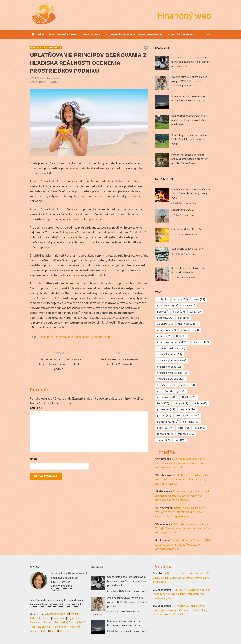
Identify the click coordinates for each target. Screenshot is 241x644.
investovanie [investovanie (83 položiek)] (167, 397)
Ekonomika (61, 623)
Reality (47, 618)
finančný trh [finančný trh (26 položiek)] (167, 385)
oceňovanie (65, 337)
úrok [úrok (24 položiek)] (180, 440)
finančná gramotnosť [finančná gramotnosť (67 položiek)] (172, 361)
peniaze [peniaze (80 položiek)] (200, 403)
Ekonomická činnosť (183, 210)
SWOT (82, 623)
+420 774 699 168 (61, 586)
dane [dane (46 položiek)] (184, 318)
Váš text (36, 407)
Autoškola (36, 618)
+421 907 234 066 (61, 582)
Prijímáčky (73, 618)
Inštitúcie (45, 35)
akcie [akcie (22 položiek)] (163, 300)
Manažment (59, 618)
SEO (50, 614)
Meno (33, 459)
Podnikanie (36, 623)
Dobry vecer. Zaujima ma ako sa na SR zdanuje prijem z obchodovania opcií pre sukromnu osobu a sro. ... (181, 578)
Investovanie (91, 35)
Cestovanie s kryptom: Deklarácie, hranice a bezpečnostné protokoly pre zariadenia (191, 62)
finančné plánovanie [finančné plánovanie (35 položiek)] (171, 379)
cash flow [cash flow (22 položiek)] (165, 318)
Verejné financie (150, 35)
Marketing (73, 627)
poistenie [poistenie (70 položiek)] (188, 410)
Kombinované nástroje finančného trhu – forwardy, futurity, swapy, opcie (191, 193)
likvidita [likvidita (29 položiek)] (189, 397)
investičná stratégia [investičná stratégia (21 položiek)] (171, 391)
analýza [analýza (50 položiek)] (181, 300)
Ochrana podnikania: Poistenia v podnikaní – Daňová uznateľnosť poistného (189, 120)
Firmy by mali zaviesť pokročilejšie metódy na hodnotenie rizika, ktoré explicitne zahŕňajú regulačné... (182, 594)
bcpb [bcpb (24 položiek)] (163, 312)
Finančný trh (67, 35)
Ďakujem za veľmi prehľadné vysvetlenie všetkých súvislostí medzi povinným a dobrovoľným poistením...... (183, 463)
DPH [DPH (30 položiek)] (181, 336)
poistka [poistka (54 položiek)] (164, 416)
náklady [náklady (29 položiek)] (181, 403)
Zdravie (73, 623)
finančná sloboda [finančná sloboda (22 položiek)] (170, 367)
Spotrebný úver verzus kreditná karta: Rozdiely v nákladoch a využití (189, 140)
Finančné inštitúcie (41, 600)
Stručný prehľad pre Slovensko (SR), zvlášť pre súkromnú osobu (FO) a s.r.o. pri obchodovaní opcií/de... (183, 545)
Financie (38, 78)
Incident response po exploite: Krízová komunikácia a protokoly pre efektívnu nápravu (190, 159)
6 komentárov (189, 215)
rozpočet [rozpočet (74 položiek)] (165, 434)
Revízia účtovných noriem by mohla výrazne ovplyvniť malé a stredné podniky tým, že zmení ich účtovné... (180, 610)
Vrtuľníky (75, 614)
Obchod (53, 631)
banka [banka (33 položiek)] (199, 300)
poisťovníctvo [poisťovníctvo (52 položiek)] (168, 422)
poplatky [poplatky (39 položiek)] (165, 428)
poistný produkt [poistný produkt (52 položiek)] (188, 416)
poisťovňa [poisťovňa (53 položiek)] (191, 422)
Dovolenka (65, 631)
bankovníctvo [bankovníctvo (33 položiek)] (168, 306)
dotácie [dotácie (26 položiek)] (164, 336)
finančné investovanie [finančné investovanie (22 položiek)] (173, 373)
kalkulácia (47, 337)
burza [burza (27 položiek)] (179, 312)
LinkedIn (55, 591)
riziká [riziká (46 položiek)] (199, 428)
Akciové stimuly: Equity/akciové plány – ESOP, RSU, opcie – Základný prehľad (189, 81)
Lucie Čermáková (128, 612)
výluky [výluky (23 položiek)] (164, 440)
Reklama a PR (61, 614)
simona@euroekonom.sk (64, 578)
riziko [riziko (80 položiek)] (183, 428)
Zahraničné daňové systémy (188, 249)
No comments (139, 591)
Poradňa (174, 35)
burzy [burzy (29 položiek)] (196, 312)
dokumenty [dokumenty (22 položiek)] (167, 330)
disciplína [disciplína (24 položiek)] (165, 324)
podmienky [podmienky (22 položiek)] (166, 410)
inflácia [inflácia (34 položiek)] (188, 385)
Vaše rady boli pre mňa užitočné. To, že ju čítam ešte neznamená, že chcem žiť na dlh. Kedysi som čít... (183, 528)
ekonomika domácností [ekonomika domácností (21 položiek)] (173, 342)
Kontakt (189, 35)
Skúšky (44, 631)
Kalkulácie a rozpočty (46, 48)
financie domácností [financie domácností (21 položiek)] (171, 348)
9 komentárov (191, 203)
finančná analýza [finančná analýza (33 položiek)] (170, 355)
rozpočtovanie (103, 337)
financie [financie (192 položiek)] (201, 342)
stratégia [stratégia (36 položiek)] (186, 434)
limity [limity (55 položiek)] (163, 403)
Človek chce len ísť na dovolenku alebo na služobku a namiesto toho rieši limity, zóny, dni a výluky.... (182, 480)
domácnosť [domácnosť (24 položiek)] (190, 330)
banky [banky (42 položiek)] (189, 306)
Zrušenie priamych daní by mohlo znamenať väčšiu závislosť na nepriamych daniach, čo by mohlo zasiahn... (183, 496)
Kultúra (34, 631)
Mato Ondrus (125, 591)
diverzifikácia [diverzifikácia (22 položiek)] (188, 324)
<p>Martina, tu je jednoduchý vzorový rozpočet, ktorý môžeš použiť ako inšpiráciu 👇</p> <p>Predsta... (181, 512)
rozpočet (83, 337)
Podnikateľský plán (40, 627)
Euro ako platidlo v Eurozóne (187, 229)
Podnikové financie (119, 35)
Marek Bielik (125, 631)
